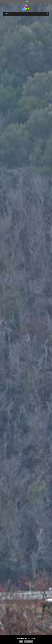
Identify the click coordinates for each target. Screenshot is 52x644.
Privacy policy (29, 641)
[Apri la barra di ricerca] (48, 13)
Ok (21, 641)
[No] (50, 640)
